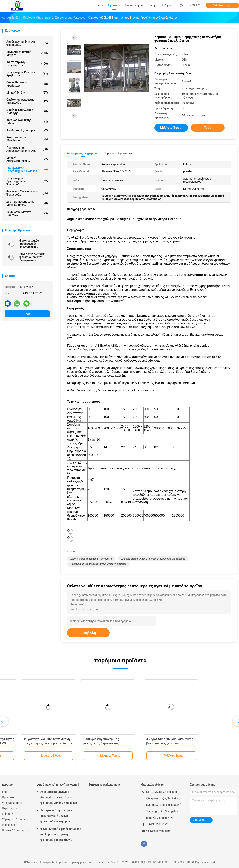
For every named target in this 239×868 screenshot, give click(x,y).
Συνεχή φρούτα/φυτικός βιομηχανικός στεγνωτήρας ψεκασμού (25, 743)
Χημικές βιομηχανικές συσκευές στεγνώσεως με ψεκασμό (153, 559)
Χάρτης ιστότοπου (13, 819)
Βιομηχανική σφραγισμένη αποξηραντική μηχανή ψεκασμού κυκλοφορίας (57, 816)
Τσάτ (27, 314)
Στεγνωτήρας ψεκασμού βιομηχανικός (91, 559)
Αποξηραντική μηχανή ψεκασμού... (27, 43)
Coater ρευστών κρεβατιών (27, 84)
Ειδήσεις (7, 814)
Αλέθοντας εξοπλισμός (27, 130)
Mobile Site (9, 825)
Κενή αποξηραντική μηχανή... (27, 53)
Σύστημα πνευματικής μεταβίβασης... (27, 203)
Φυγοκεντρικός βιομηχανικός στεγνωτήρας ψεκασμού (29, 244)
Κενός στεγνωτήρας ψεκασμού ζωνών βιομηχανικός (32, 257)
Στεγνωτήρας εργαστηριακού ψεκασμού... (27, 181)
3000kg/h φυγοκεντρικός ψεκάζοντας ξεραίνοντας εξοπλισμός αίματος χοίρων (203, 743)
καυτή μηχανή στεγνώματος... (27, 64)
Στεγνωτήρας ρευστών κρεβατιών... (27, 74)
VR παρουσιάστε (12, 803)
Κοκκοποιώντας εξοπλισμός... (27, 139)
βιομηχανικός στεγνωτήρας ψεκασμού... (27, 170)
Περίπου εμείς (11, 808)
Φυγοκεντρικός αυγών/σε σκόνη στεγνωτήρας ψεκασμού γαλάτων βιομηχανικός (148, 743)
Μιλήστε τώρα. (222, 5)
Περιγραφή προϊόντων (118, 153)
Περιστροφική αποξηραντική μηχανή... (27, 149)
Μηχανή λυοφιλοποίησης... (27, 159)
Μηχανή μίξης (27, 93)
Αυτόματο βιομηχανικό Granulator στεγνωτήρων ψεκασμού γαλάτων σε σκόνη (59, 797)
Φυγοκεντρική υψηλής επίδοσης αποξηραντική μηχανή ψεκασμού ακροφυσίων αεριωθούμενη (61, 835)
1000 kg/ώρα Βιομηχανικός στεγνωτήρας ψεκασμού (98, 564)
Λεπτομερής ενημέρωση (83, 153)
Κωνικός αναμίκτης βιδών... (27, 122)
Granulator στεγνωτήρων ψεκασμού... (27, 193)
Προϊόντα (8, 797)
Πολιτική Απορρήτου (15, 830)
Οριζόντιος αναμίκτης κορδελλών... (27, 101)
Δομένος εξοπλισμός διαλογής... (27, 111)
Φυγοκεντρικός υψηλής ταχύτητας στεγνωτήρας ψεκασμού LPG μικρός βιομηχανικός (90, 743)
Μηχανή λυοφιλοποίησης (105, 785)
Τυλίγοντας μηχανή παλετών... (27, 213)
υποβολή (88, 633)
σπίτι (5, 792)
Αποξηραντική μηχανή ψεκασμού (58, 785)
